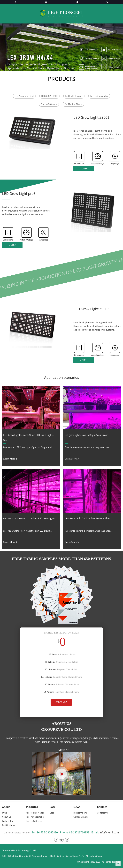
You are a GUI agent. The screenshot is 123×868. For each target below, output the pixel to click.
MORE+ (84, 168)
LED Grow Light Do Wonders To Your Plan (87, 518)
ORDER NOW (61, 702)
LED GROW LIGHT (49, 96)
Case (52, 813)
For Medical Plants (73, 104)
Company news (81, 817)
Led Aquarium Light (24, 96)
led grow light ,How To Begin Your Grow (86, 435)
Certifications (8, 825)
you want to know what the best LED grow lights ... (30, 518)
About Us (7, 817)
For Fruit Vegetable (99, 96)
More (62, 750)
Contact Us (102, 813)
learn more (9, 459)
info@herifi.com (109, 832)
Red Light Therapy (74, 96)
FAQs (4, 813)
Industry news (80, 813)
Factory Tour (8, 821)
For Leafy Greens (49, 104)
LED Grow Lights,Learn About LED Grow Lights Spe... (28, 437)
